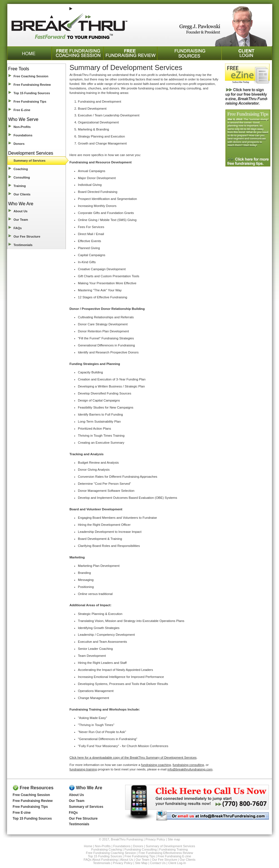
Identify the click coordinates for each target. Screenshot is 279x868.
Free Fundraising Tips (30, 102)
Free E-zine (22, 110)
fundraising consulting (188, 765)
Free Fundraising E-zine (174, 856)
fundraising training (83, 769)
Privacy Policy (155, 839)
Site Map (141, 863)
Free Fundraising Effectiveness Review (166, 853)
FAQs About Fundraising (101, 860)
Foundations (23, 135)
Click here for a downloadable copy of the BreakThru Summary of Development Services (133, 757)
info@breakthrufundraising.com (190, 769)
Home (88, 846)
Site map (174, 839)
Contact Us (158, 863)
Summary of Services (30, 161)
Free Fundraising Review (32, 85)
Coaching (21, 169)
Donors (19, 144)
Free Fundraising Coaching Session (111, 853)
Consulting (22, 177)
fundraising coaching (156, 765)
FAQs (18, 228)
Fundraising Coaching (107, 849)
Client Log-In (177, 863)
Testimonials (23, 245)
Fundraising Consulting (141, 849)
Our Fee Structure (27, 236)
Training (20, 186)
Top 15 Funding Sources (32, 93)
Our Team (21, 220)
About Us (21, 211)
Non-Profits (22, 127)
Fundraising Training (173, 849)
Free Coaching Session (31, 76)
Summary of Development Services (170, 846)
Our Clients (22, 194)
